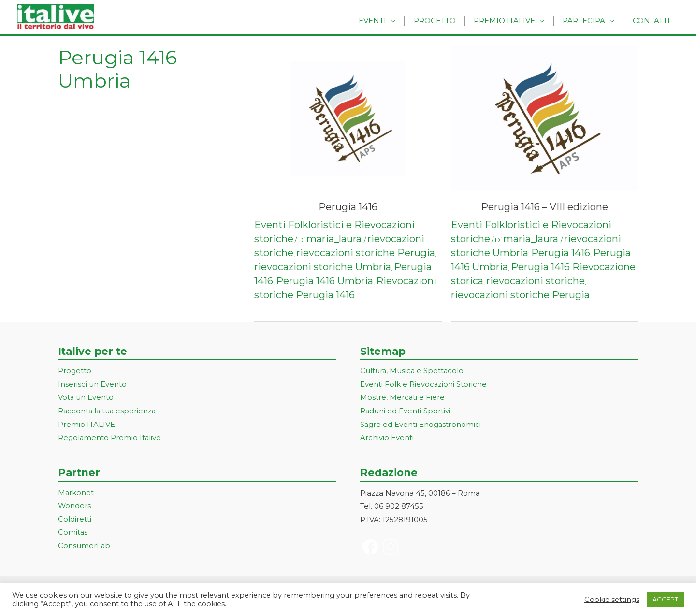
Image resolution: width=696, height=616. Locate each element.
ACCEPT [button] (665, 599)
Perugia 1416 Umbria (325, 281)
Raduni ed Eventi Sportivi (406, 412)
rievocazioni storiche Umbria (323, 267)
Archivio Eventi (387, 438)
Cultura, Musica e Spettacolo (413, 371)
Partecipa (589, 21)
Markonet (76, 493)
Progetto (446, 21)
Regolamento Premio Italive (110, 438)
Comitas (73, 534)
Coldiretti (75, 520)
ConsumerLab (84, 547)
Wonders (75, 507)
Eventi (387, 21)
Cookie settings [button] (612, 600)
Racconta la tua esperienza (108, 412)
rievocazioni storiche (536, 281)
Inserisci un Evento (92, 385)
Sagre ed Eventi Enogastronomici (421, 425)
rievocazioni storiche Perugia (366, 253)
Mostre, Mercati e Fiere (403, 398)
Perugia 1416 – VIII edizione (544, 207)
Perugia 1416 (348, 207)
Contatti (653, 21)
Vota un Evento (86, 398)
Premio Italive (513, 21)
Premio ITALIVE (87, 425)
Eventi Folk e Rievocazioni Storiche (424, 385)
